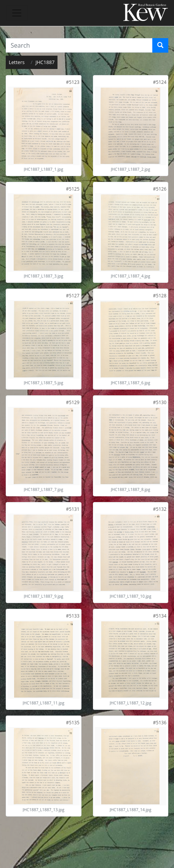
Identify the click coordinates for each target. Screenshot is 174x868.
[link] (73, 82)
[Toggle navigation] (17, 13)
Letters (17, 62)
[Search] (160, 45)
